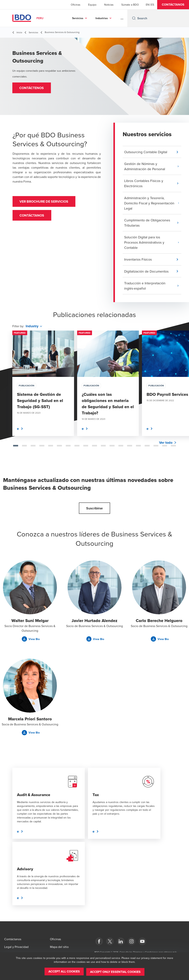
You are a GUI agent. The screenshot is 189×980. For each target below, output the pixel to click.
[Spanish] (153, 5)
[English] (148, 5)
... (122, 18)
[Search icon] (134, 18)
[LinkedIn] (121, 941)
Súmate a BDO (130, 5)
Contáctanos (33, 217)
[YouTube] (142, 941)
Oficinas (76, 5)
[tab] (16, 449)
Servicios (78, 18)
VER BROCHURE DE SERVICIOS (46, 202)
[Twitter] (110, 941)
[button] (173, 5)
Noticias (109, 5)
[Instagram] (132, 941)
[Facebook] (99, 941)
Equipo (92, 5)
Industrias (102, 18)
